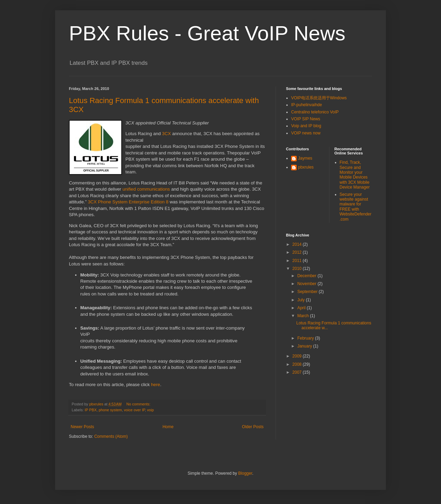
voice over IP (135, 410)
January (305, 346)
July (302, 300)
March (304, 316)
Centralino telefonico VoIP (315, 112)
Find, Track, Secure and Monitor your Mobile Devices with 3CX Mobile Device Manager (355, 175)
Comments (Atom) (111, 436)
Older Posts (253, 427)
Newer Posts (82, 427)
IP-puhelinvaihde (306, 105)
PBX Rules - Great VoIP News (207, 33)
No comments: (139, 404)
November (307, 284)
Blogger (245, 473)
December (307, 276)
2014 (298, 244)
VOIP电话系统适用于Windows (319, 98)
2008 (298, 364)
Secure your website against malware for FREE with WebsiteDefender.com (356, 207)
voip (151, 410)
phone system (110, 410)
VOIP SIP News (306, 119)
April (302, 308)
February (306, 338)
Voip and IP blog (306, 126)
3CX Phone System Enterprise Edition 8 (128, 202)
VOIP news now (306, 133)
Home (168, 427)
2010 (298, 269)
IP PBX (91, 410)
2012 (298, 252)
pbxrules (306, 167)
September (308, 292)
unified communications (146, 189)
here (155, 385)
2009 (298, 356)
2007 (298, 372)
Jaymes (305, 158)
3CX (166, 134)
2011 (298, 261)
